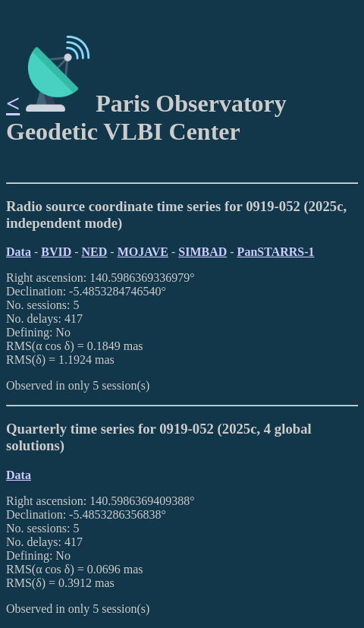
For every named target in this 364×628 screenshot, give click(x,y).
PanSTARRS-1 (276, 252)
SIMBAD (202, 252)
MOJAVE (143, 252)
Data (19, 252)
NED (95, 252)
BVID (56, 252)
